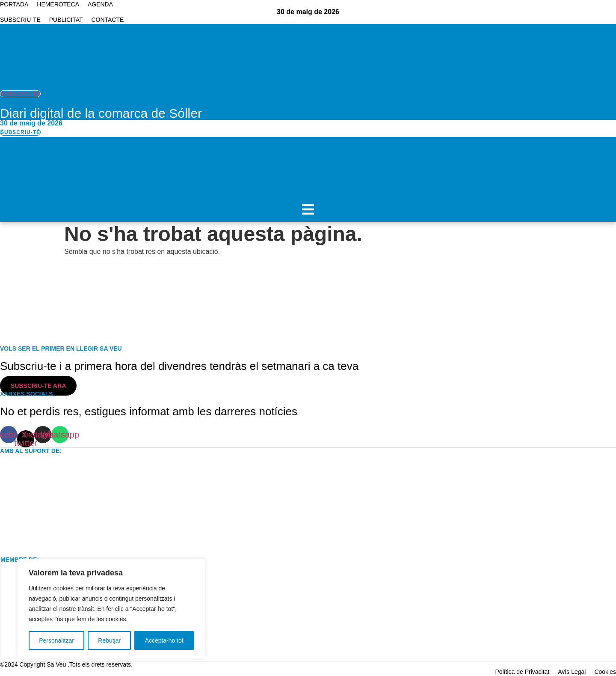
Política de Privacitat (522, 672)
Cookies (605, 672)
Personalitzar (56, 640)
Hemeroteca (58, 4)
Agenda (100, 4)
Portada (14, 4)
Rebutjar (109, 640)
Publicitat (66, 20)
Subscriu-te (20, 20)
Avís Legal (572, 672)
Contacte (108, 20)
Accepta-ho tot (164, 640)
